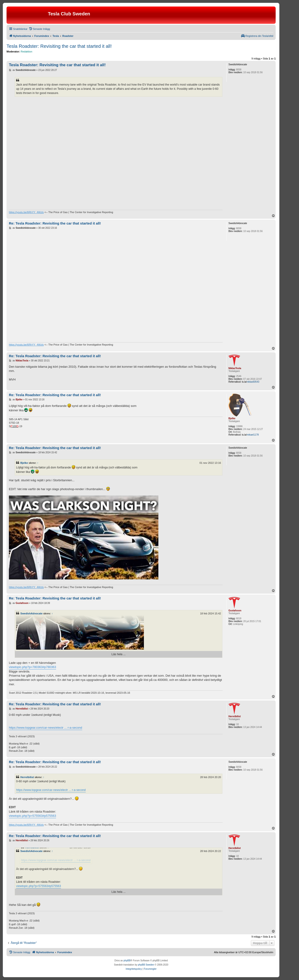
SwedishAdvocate (31, 613)
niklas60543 (253, 382)
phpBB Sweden (146, 965)
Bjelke (24, 463)
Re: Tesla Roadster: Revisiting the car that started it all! (55, 223)
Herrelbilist (27, 777)
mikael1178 (253, 435)
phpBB (127, 961)
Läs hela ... (118, 654)
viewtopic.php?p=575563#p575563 (32, 816)
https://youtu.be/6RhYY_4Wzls (26, 212)
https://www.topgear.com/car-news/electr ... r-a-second (46, 728)
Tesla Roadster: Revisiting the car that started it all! (59, 46)
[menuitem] (39, 29)
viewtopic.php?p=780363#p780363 (32, 667)
